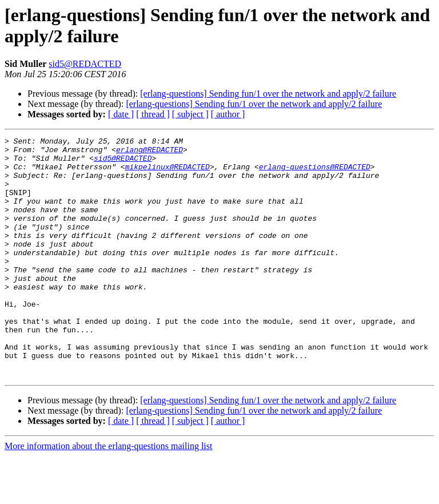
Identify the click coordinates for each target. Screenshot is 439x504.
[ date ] (121, 114)
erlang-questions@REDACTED (315, 173)
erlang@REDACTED (149, 153)
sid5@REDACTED (85, 64)
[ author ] (228, 114)
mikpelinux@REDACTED (167, 173)
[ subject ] (190, 114)
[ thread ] (153, 114)
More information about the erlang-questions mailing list (108, 494)
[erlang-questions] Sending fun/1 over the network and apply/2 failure (268, 94)
